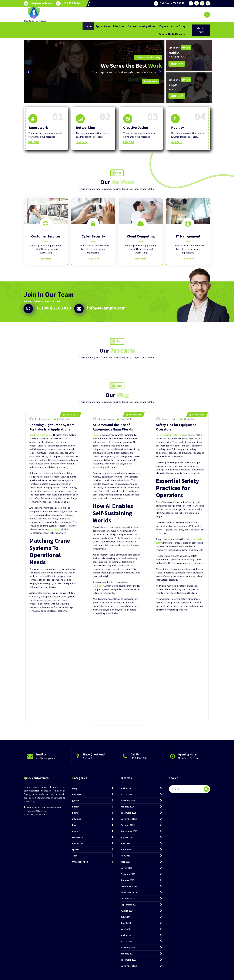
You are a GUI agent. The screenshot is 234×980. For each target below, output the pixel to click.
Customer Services (46, 278)
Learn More (151, 81)
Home (88, 26)
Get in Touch (201, 30)
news (75, 951)
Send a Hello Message (172, 34)
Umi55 (96, 631)
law (74, 945)
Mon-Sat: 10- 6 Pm (188, 768)
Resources (78, 964)
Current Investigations (142, 26)
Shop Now (177, 64)
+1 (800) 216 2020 (54, 333)
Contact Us (89, 768)
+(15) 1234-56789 (36, 935)
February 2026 (128, 921)
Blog (75, 909)
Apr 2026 (70, 611)
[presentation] (29, 72)
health (76, 927)
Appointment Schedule (110, 26)
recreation (78, 958)
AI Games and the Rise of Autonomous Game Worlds (113, 623)
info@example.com (41, 3)
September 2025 (129, 951)
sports (76, 970)
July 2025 (125, 964)
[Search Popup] (207, 15)
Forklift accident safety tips (170, 631)
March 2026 (126, 915)
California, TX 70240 (172, 3)
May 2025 (125, 976)
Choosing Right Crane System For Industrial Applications (52, 623)
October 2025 (128, 945)
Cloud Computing (141, 278)
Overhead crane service (41, 631)
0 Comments (61, 615)
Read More (34, 142)
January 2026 (128, 927)
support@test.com (38, 931)
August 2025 (127, 958)
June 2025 (126, 970)
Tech (75, 976)
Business (77, 915)
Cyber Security (93, 278)
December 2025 (128, 933)
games (76, 921)
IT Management (188, 278)
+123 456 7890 (71, 3)
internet (77, 939)
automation (53, 725)
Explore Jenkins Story (172, 26)
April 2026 (126, 909)
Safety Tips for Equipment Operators (176, 623)
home (75, 933)
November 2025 (129, 939)
